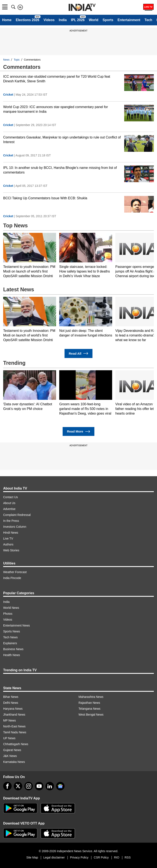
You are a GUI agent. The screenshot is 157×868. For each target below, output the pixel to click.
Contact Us (10, 497)
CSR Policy (101, 857)
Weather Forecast (15, 572)
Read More (78, 432)
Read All (78, 353)
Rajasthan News (89, 703)
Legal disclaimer (54, 857)
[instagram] (29, 786)
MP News (10, 720)
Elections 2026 (27, 20)
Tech (148, 20)
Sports (108, 20)
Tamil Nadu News (15, 732)
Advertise (9, 509)
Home (7, 20)
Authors (8, 544)
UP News (9, 738)
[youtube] (39, 786)
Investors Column (15, 527)
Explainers (10, 643)
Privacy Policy (79, 857)
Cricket (8, 95)
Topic (17, 60)
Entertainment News (17, 625)
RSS (128, 857)
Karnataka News (14, 762)
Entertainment (129, 20)
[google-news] (60, 786)
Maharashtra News (91, 697)
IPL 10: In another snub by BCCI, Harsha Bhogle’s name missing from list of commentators (60, 170)
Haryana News (13, 709)
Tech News (10, 637)
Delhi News (11, 703)
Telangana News (90, 709)
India (63, 20)
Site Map (32, 857)
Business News (13, 649)
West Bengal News (91, 715)
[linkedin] (50, 786)
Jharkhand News (14, 715)
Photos (8, 614)
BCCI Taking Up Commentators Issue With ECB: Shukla (45, 198)
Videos (49, 20)
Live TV (8, 538)
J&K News (10, 756)
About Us (9, 503)
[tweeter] (18, 786)
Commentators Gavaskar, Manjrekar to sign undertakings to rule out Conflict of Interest (62, 140)
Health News (12, 655)
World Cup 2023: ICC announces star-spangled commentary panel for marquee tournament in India (56, 109)
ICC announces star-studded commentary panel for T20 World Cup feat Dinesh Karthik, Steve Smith (57, 79)
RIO (117, 857)
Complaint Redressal (17, 515)
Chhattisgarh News (16, 744)
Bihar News (11, 697)
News (6, 60)
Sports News (12, 631)
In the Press (11, 521)
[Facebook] (7, 786)
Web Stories (11, 550)
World (94, 20)
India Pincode (12, 578)
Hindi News (11, 533)
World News (11, 608)
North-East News (14, 726)
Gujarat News (12, 750)
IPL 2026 (78, 20)
